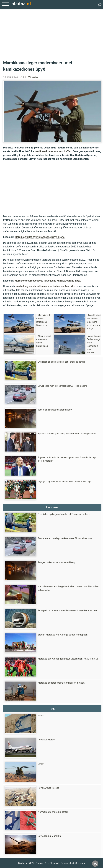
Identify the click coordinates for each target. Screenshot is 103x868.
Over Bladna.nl (52, 863)
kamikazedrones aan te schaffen (53, 151)
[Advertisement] (51, 33)
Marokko (33, 77)
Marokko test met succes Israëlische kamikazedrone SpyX (48, 281)
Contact (40, 863)
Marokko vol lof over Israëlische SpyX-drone (40, 237)
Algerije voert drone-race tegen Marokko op (44, 341)
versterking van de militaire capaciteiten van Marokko (45, 286)
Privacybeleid (67, 863)
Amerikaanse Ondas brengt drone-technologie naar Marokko (94, 344)
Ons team (80, 863)
